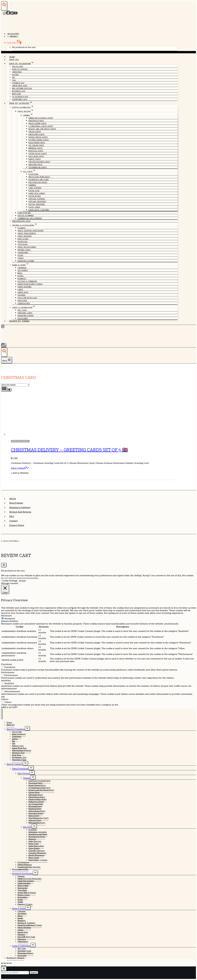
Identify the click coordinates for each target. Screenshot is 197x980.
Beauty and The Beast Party (42, 129)
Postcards (23, 318)
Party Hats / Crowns (39, 210)
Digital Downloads (20, 769)
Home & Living (19, 909)
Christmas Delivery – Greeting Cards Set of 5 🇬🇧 (69, 450)
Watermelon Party (38, 167)
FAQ (12, 517)
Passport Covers (26, 261)
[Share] (8, 963)
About (13, 499)
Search (34, 973)
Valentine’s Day (20, 99)
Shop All (14, 60)
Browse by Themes (19, 321)
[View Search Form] (4, 6)
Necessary (10, 619)
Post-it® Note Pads (27, 298)
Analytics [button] (6, 681)
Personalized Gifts (21, 221)
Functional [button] (6, 664)
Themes (27, 778)
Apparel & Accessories (22, 874)
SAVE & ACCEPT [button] (9, 707)
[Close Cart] (4, 565)
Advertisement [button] (9, 689)
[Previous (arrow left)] (2, 966)
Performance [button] (8, 672)
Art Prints (23, 270)
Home (12, 57)
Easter (15, 75)
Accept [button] (22, 581)
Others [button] (5, 699)
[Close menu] (2, 714)
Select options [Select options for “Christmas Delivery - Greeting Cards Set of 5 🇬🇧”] (20, 468)
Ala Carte (27, 827)
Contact (13, 521)
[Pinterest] (12, 14)
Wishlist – (13, 36)
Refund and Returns (20, 512)
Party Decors (23, 773)
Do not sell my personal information (20, 578)
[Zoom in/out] (2, 963)
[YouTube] (16, 14)
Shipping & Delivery (20, 508)
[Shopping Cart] (4, 345)
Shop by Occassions (16, 729)
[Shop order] (15, 385)
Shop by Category (15, 764)
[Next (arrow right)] (5, 966)
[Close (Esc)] (10, 963)
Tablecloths (24, 303)
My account (13, 34)
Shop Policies (16, 503)
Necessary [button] (6, 616)
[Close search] (4, 969)
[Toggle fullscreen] (5, 963)
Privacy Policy (17, 525)
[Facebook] (8, 14)
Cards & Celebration (21, 946)
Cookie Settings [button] (10, 581)
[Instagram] (4, 14)
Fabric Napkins (24, 287)
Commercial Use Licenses (30, 218)
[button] (20, 473)
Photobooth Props (38, 182)
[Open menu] (7, 360)
